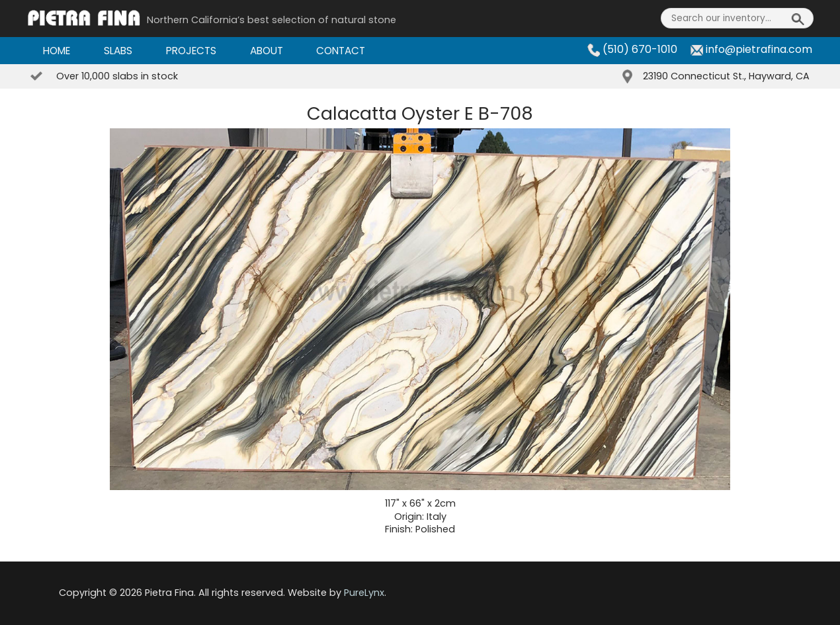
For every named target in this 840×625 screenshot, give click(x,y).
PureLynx (364, 593)
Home (57, 51)
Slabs (118, 51)
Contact (341, 51)
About (267, 51)
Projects (191, 51)
